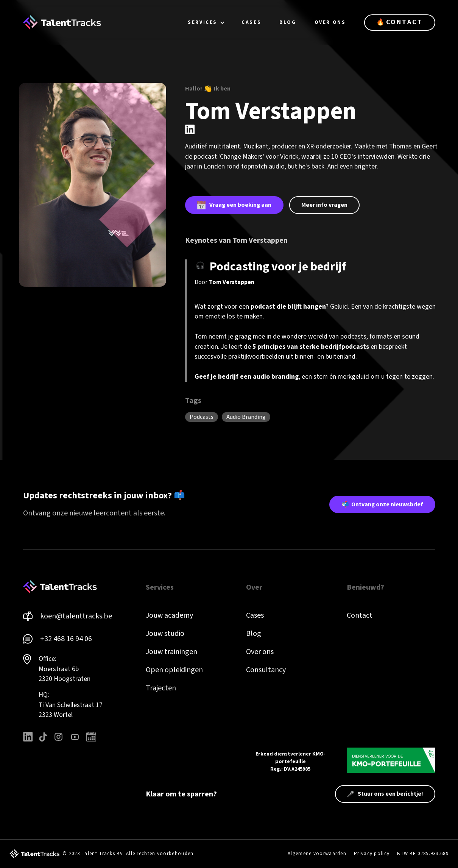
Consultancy (266, 670)
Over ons (260, 652)
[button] (206, 23)
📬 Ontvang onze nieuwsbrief (382, 504)
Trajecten (161, 688)
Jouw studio (165, 634)
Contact (360, 615)
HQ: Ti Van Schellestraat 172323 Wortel (71, 705)
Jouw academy (169, 615)
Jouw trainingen (171, 652)
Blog (254, 634)
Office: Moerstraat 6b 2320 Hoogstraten (65, 669)
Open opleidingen (174, 670)
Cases (255, 615)
